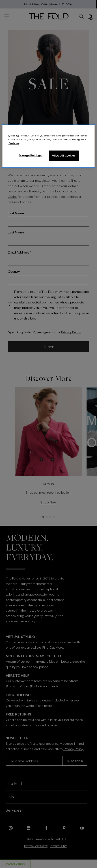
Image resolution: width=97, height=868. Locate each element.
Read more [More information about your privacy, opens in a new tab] (14, 143)
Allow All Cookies (64, 155)
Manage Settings (30, 155)
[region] (48, 146)
